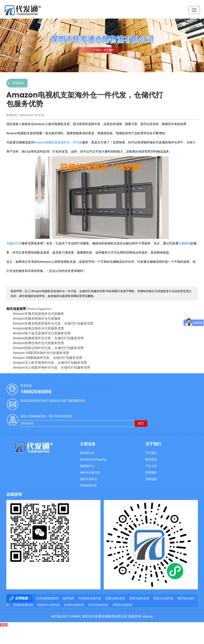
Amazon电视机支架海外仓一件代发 (58, 142)
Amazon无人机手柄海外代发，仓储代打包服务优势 (50, 363)
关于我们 (151, 453)
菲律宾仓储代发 (123, 605)
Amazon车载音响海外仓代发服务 (37, 319)
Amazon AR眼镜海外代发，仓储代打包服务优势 (48, 358)
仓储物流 (184, 243)
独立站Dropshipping (93, 459)
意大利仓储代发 (98, 605)
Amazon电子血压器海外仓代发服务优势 (42, 333)
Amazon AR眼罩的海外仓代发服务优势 (41, 353)
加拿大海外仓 (89, 479)
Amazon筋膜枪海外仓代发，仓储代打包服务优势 (48, 338)
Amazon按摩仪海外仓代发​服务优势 (39, 343)
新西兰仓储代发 (163, 598)
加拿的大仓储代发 (49, 605)
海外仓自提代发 (90, 473)
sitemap (148, 617)
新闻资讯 (18, 83)
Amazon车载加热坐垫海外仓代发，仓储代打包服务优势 (53, 323)
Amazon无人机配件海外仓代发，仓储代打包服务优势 (52, 367)
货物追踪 (151, 479)
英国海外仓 (87, 466)
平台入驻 (151, 466)
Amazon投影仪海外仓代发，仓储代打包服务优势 (48, 348)
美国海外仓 (87, 453)
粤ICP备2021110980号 (66, 617)
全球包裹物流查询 (47, 598)
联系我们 (151, 473)
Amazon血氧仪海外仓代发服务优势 (39, 328)
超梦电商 (68, 598)
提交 (141, 423)
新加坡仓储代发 (23, 605)
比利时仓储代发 (74, 605)
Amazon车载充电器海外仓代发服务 (39, 314)
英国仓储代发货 (139, 598)
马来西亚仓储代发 (90, 598)
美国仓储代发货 (115, 598)
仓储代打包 (14, 243)
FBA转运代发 (88, 486)
